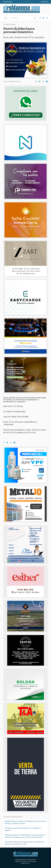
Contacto (45, 2)
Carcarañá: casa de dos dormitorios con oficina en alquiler (23, 829)
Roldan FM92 (8, 2)
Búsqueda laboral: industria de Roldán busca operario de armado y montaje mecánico (25, 822)
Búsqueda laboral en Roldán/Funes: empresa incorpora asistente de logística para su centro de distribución (25, 836)
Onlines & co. (25, 863)
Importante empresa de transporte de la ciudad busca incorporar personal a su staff (25, 843)
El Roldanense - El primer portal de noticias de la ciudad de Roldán (22, 9)
